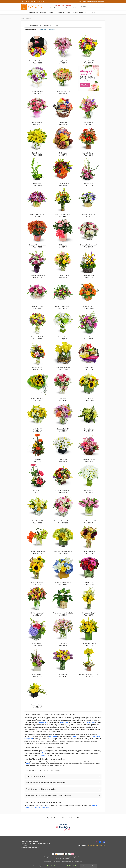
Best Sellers (33, 30)
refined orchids (64, 722)
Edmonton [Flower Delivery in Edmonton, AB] (37, 807)
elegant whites (45, 752)
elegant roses (43, 722)
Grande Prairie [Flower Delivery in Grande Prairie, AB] (45, 807)
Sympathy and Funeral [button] (65, 12)
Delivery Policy (79, 861)
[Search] (92, 6)
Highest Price (42, 30)
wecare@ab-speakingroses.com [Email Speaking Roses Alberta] (30, 847)
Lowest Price (52, 30)
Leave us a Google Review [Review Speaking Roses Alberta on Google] (97, 846)
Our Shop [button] (93, 12)
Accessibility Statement (68, 861)
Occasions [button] (44, 12)
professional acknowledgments (89, 752)
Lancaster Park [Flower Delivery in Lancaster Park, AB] (29, 807)
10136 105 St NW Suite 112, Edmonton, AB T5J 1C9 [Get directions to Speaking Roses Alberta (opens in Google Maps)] (35, 844)
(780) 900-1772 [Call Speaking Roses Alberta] (25, 845)
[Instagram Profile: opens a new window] (96, 842)
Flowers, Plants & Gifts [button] (81, 12)
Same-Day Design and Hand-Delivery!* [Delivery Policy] (33, 1)
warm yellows (53, 736)
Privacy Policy (57, 861)
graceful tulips (91, 722)
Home (22, 18)
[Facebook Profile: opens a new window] (100, 842)
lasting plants (42, 755)
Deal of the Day (34, 12)
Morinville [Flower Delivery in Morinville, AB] (95, 806)
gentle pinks (76, 736)
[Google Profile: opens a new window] (104, 842)
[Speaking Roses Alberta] (34, 7)
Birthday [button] (53, 12)
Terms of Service (48, 861)
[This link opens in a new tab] (63, 827)
